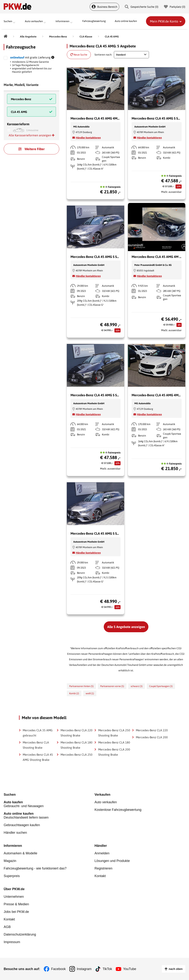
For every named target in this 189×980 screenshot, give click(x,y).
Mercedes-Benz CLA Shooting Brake (36, 745)
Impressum (12, 942)
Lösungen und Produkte (112, 861)
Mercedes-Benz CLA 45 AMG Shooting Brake (38, 757)
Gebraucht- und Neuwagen (49, 804)
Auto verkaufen (106, 802)
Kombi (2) (74, 693)
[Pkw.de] (6, 36)
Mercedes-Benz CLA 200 (152, 737)
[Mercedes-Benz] (58, 37)
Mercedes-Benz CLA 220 (152, 730)
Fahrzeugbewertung (94, 21)
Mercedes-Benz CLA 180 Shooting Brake (77, 745)
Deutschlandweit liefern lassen (49, 816)
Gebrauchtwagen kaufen (22, 825)
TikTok (107, 969)
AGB (7, 927)
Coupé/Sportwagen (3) (161, 686)
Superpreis (12, 876)
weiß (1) (90, 693)
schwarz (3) (137, 686)
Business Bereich (104, 7)
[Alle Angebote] (28, 37)
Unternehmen (14, 897)
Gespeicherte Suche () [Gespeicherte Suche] (142, 7)
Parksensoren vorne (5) (112, 686)
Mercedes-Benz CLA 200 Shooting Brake (114, 752)
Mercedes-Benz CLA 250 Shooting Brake (114, 733)
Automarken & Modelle (20, 853)
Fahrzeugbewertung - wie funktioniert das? (35, 868)
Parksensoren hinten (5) (81, 686)
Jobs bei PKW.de (16, 912)
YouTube (130, 969)
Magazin (10, 861)
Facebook (58, 969)
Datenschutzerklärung (20, 934)
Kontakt (100, 876)
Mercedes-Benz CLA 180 (114, 742)
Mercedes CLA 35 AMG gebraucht (38, 733)
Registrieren (103, 868)
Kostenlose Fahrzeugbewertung (118, 810)
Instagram (84, 969)
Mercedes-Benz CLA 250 (77, 755)
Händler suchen (15, 833)
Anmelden (102, 853)
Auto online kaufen (126, 21)
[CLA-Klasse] (86, 37)
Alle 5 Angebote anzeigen (126, 627)
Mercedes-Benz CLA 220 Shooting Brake (77, 733)
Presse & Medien (16, 904)
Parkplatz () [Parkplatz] (175, 7)
